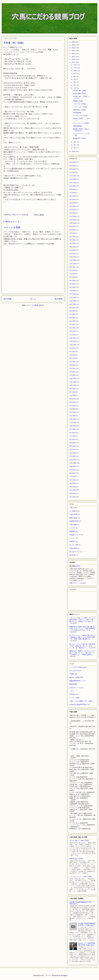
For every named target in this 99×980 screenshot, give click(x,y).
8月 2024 (72, 230)
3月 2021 (72, 368)
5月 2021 (72, 362)
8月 (75, 76)
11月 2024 (73, 220)
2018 (74, 151)
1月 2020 (72, 416)
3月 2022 (72, 328)
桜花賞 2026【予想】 (76, 859)
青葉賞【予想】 (78, 101)
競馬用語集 (73, 684)
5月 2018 (72, 483)
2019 (74, 62)
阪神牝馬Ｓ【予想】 (80, 138)
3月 (75, 142)
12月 (75, 65)
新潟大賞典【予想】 (80, 94)
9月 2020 (72, 389)
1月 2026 (72, 172)
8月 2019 (72, 433)
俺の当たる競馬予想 (76, 677)
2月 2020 (72, 412)
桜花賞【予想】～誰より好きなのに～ (81, 130)
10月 (75, 71)
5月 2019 (72, 443)
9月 (75, 74)
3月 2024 (72, 247)
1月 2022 (72, 335)
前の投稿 (59, 299)
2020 (74, 59)
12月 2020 (73, 379)
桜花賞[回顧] (77, 126)
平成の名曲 (73, 514)
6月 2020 (72, 399)
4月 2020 (72, 406)
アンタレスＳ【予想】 (81, 116)
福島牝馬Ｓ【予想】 (80, 110)
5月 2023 (72, 281)
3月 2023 (72, 287)
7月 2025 (72, 193)
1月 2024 (72, 254)
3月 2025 (72, 206)
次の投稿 (7, 299)
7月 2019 (72, 436)
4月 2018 (72, 487)
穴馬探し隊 (73, 674)
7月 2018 (72, 477)
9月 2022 (72, 308)
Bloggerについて (75, 535)
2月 (75, 145)
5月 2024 (72, 240)
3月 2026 (72, 166)
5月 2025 (72, 199)
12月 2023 (73, 257)
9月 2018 (72, 470)
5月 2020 (72, 402)
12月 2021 (73, 338)
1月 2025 (72, 213)
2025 (74, 45)
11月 (75, 68)
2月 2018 (72, 493)
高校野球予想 (74, 521)
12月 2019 (73, 419)
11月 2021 (73, 341)
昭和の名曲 (73, 518)
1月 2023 (72, 294)
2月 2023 (72, 291)
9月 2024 (72, 226)
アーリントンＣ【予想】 (81, 123)
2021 (74, 57)
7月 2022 (72, 314)
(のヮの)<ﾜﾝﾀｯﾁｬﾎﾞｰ (76, 671)
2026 (74, 42)
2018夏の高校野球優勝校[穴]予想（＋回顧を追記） (87, 924)
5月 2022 (72, 321)
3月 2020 (72, 409)
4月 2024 (72, 243)
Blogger (64, 975)
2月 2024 (72, 250)
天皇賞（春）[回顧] (80, 91)
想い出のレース (75, 552)
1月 (75, 148)
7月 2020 (72, 395)
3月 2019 (72, 450)
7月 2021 (72, 355)
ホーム (33, 299)
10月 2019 (73, 426)
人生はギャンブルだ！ (77, 688)
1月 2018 (72, 497)
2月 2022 (72, 331)
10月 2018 (73, 466)
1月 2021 (72, 375)
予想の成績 (73, 525)
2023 (74, 51)
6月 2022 (72, 318)
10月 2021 (73, 345)
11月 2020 (73, 382)
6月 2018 (72, 480)
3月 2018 (72, 490)
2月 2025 (72, 210)
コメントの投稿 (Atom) (35, 305)
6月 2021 (72, 358)
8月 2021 (72, 352)
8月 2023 (72, 270)
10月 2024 (73, 223)
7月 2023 (72, 274)
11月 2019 (73, 423)
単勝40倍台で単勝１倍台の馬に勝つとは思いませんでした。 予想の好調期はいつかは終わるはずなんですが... (82, 628)
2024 (74, 48)
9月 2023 (72, 267)
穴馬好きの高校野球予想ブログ (80, 704)
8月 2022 (72, 311)
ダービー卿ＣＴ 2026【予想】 (79, 841)
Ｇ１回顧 (72, 511)
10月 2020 (73, 385)
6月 (75, 82)
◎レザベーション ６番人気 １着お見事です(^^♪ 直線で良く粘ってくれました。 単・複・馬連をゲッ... (82, 646)
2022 (74, 54)
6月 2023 (72, 277)
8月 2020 (72, 392)
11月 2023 (73, 260)
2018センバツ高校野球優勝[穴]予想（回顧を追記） (87, 944)
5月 (75, 85)
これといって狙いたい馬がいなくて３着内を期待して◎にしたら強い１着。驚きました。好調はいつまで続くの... (82, 620)
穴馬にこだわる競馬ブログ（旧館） (81, 701)
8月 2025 (72, 189)
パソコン (72, 538)
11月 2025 (73, 179)
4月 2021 (72, 365)
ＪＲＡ (72, 691)
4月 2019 (72, 446)
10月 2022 (73, 304)
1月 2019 (72, 456)
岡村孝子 (72, 541)
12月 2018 (73, 460)
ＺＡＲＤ (72, 528)
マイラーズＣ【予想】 (81, 107)
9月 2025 (72, 186)
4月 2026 (72, 162)
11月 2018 (73, 463)
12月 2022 (73, 297)
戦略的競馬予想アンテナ (78, 681)
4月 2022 (72, 324)
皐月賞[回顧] (77, 113)
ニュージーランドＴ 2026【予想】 (81, 876)
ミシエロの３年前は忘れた (78, 667)
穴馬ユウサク (76, 566)
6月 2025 (72, 196)
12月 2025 (73, 176)
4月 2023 (72, 284)
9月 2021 (72, 348)
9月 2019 (72, 429)
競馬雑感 (72, 531)
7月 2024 (72, 233)
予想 (71, 508)
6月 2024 (72, 237)
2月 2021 (72, 372)
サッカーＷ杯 (74, 545)
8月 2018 (72, 473)
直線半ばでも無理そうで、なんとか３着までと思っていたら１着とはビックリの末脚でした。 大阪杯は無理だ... (82, 653)
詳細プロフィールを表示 (78, 583)
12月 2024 (73, 216)
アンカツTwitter (75, 698)
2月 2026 (72, 169)
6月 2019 (72, 439)
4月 (75, 88)
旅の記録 (72, 555)
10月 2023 (73, 264)
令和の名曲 (73, 548)
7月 (75, 79)
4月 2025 (72, 203)
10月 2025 (73, 183)
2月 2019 (72, 453)
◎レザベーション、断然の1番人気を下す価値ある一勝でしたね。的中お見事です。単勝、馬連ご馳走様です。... (82, 637)
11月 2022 (73, 301)
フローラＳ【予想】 (80, 104)
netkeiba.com (74, 694)
